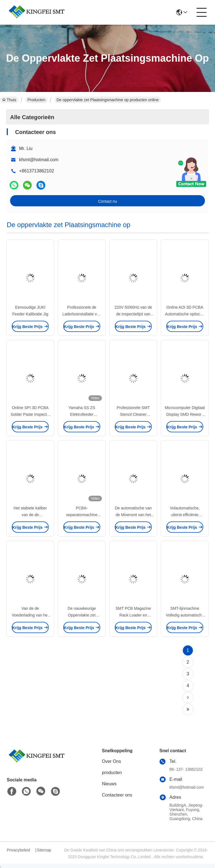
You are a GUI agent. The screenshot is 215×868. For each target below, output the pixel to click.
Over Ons (111, 761)
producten (112, 773)
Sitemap (44, 850)
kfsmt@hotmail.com (39, 160)
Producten (36, 100)
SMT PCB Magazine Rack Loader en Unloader (133, 615)
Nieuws (109, 784)
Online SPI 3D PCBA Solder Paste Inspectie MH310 (30, 414)
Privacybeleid (18, 850)
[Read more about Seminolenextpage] (188, 698)
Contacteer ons (117, 795)
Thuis (9, 100)
